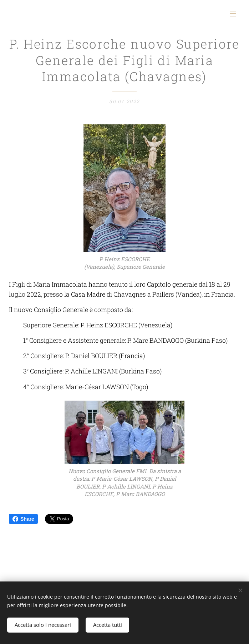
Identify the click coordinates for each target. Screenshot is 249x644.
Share (23, 519)
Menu (233, 14)
